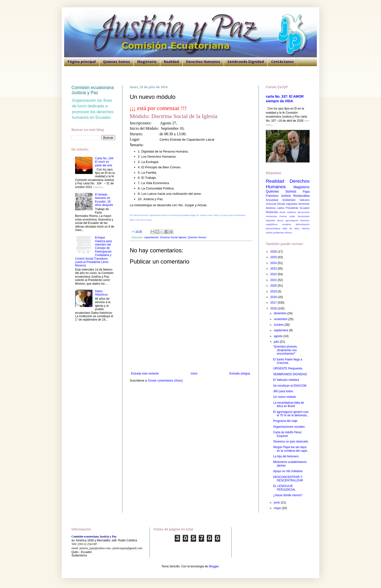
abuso (280, 220)
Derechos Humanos (203, 62)
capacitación (151, 237)
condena (287, 224)
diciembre (281, 313)
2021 (274, 280)
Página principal (82, 62)
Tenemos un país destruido (291, 442)
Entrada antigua (240, 374)
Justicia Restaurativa (295, 196)
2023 (274, 269)
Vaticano (305, 200)
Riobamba (272, 212)
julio (277, 342)
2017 (274, 303)
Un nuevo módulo (285, 397)
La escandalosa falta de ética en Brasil (289, 404)
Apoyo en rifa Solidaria (288, 471)
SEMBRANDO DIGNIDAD (290, 374)
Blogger (214, 566)
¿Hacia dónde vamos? (288, 495)
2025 (274, 257)
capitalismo (272, 224)
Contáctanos (282, 62)
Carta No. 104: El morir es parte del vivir (104, 162)
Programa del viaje (285, 421)
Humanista (271, 216)
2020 (274, 286)
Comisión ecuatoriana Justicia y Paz (93, 90)
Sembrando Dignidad (246, 62)
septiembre (281, 330)
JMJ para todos (283, 391)
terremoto (304, 204)
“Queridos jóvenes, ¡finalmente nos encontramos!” (285, 350)
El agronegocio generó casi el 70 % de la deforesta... (291, 414)
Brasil (283, 212)
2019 (274, 291)
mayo (278, 508)
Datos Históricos (101, 293)
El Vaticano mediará (286, 380)
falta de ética (291, 228)
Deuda (281, 204)
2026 (274, 252)
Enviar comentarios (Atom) (165, 381)
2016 (274, 308)
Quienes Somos (117, 62)
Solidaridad (289, 200)
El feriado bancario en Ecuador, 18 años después (104, 200)
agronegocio (292, 220)
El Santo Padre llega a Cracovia (288, 361)
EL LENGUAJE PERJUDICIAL (284, 488)
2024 (274, 263)
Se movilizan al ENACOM (290, 386)
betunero (305, 220)
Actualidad (272, 200)
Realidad (171, 62)
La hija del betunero (286, 456)
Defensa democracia (298, 212)
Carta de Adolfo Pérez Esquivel (287, 434)
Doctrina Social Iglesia (173, 237)
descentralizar (273, 228)
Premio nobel (287, 216)
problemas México (283, 233)
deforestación (303, 224)
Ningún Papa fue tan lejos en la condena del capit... (291, 449)
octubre (279, 325)
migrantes (291, 204)
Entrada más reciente (145, 374)
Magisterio (147, 62)
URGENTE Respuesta (288, 368)
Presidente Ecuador (298, 208)
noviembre (281, 319)
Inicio (194, 374)
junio (277, 503)
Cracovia (271, 204)
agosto (279, 336)
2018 (274, 297)
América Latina (275, 208)
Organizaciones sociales (289, 427)
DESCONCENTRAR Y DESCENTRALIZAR (288, 479)
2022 (274, 274)
